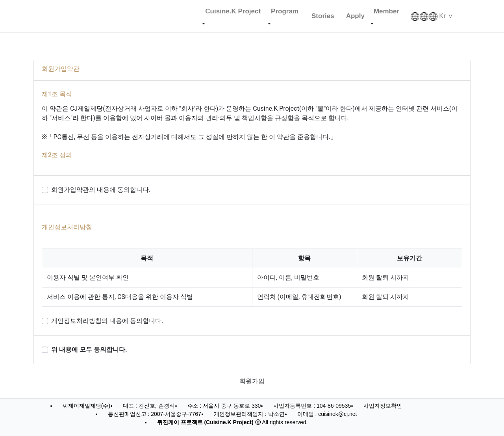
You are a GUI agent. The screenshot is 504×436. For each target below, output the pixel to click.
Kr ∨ (432, 17)
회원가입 (252, 381)
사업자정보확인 (383, 406)
